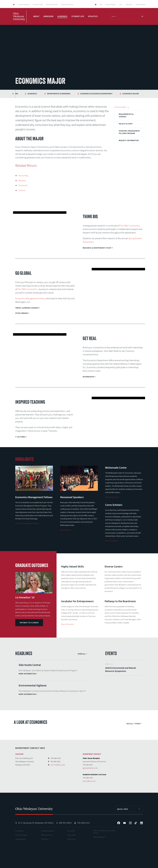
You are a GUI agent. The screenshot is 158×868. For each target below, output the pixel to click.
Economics (23, 185)
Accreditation (19, 831)
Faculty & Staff (38, 5)
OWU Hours (45, 839)
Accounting (23, 176)
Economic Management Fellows (27, 523)
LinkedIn (141, 823)
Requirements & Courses (126, 115)
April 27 (109, 664)
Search (142, 16)
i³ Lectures (20, 437)
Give (121, 5)
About (36, 16)
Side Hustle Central (30, 665)
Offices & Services (47, 835)
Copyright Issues (20, 839)
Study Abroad (22, 313)
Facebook (119, 823)
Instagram (130, 823)
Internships (88, 377)
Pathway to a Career (29, 623)
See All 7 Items (133, 724)
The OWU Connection (130, 226)
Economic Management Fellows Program (129, 132)
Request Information (129, 140)
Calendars (129, 5)
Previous (13, 94)
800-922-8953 (65, 823)
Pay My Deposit (111, 5)
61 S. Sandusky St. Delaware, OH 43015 (36, 823)
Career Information (21, 835)
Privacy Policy (71, 835)
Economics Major (131, 94)
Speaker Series (66, 530)
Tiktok (136, 823)
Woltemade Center (112, 497)
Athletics (93, 16)
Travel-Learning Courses (27, 308)
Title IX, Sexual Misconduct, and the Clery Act (104, 832)
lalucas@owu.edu (89, 781)
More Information (68, 624)
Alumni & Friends (52, 5)
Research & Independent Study (97, 248)
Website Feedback (99, 837)
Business (22, 181)
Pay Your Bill (71, 831)
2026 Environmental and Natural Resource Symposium (120, 670)
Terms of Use (71, 839)
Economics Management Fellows (30, 299)
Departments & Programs (59, 94)
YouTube (125, 823)
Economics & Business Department (96, 94)
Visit (101, 5)
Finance (22, 190)
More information (112, 541)
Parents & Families (67, 5)
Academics (62, 16)
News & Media (140, 5)
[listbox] (129, 809)
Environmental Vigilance (33, 686)
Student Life (78, 16)
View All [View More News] (81, 654)
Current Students (24, 5)
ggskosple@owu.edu (90, 768)
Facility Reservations (48, 831)
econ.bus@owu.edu (58, 765)
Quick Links (123, 809)
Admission (48, 16)
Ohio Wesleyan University (20, 19)
